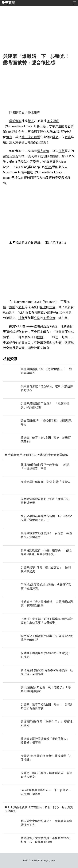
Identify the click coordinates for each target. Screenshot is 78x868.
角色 (9, 137)
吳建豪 (42, 142)
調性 (12, 313)
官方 (39, 178)
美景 (46, 318)
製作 (43, 132)
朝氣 (46, 151)
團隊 (38, 313)
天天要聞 (8, 3)
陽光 (40, 151)
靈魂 (15, 156)
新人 (31, 121)
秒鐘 (54, 326)
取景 (69, 313)
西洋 (33, 178)
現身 (40, 326)
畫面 (65, 332)
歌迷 (68, 137)
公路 (37, 318)
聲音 (70, 326)
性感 (40, 337)
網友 (40, 332)
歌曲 (6, 313)
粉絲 (12, 332)
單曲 (56, 121)
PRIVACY (37, 861)
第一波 (26, 137)
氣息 (43, 307)
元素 (52, 307)
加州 (62, 151)
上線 (43, 126)
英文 (50, 121)
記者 (12, 113)
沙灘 (22, 318)
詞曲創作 (18, 132)
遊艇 (22, 307)
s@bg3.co (49, 861)
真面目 (26, 343)
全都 (52, 318)
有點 (71, 332)
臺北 (31, 113)
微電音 (8, 156)
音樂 (18, 121)
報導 (37, 113)
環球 (12, 121)
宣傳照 (35, 137)
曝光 (55, 137)
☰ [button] (75, 3)
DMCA (27, 861)
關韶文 (20, 113)
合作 (49, 167)
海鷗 (12, 307)
